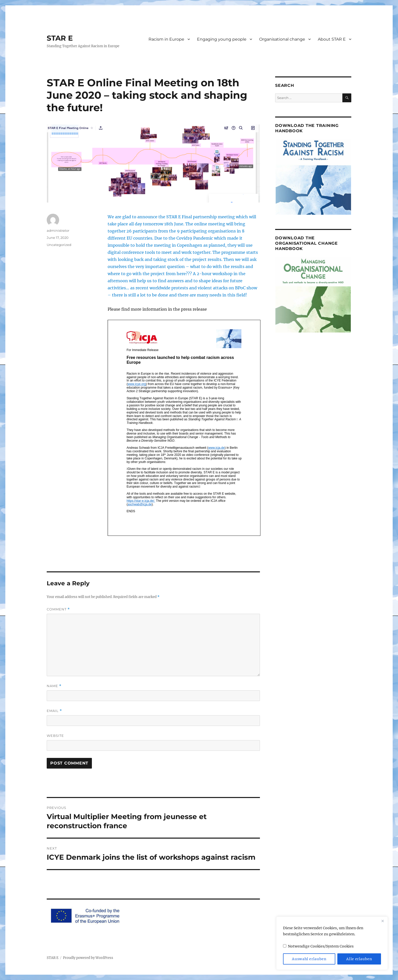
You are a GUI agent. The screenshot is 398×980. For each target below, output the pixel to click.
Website (55, 736)
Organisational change (282, 39)
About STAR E (332, 39)
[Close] (383, 921)
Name (54, 686)
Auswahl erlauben (309, 959)
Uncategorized (59, 245)
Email (54, 711)
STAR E (60, 38)
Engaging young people (222, 39)
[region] (332, 943)
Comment (58, 609)
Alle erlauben (359, 959)
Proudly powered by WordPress (88, 958)
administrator (58, 230)
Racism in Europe (166, 39)
